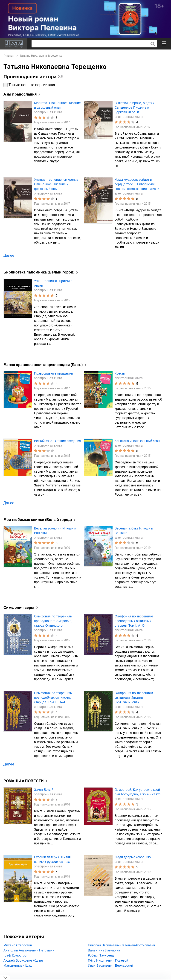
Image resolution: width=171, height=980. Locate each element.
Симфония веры (19, 608)
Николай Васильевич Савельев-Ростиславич (121, 945)
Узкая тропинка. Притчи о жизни (53, 283)
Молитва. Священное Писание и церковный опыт (57, 105)
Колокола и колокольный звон (137, 441)
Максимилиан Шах (18, 965)
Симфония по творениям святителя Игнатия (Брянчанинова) (134, 698)
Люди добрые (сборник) (133, 857)
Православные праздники (54, 373)
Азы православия (20, 94)
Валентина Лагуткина (104, 950)
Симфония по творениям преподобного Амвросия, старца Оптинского (53, 621)
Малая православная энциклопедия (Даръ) (43, 365)
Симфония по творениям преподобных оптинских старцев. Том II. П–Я (53, 698)
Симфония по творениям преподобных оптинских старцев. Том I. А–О (134, 621)
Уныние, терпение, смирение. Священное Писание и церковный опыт (57, 184)
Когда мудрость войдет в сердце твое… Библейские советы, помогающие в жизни (137, 184)
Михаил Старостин (18, 945)
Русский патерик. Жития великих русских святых (52, 859)
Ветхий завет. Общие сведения (58, 441)
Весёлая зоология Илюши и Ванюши (55, 531)
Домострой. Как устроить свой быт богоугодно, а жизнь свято (138, 792)
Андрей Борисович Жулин (23, 960)
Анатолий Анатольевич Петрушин (29, 950)
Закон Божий (44, 790)
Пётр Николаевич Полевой (108, 960)
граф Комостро (15, 955)
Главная (9, 56)
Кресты (120, 373)
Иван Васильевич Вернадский (110, 965)
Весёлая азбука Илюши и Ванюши (134, 531)
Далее (9, 255)
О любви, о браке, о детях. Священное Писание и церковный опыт (135, 108)
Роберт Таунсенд (101, 955)
